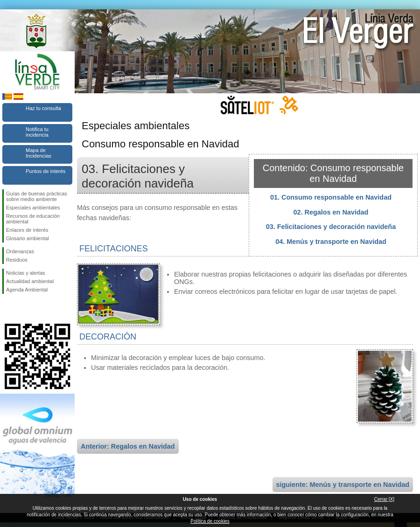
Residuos (17, 260)
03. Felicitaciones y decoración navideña (331, 227)
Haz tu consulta (43, 108)
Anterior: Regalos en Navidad (128, 446)
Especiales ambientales (33, 208)
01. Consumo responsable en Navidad (331, 197)
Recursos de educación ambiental (33, 219)
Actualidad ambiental (30, 281)
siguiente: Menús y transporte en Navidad (343, 485)
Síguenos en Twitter (23, 309)
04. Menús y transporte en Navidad (331, 242)
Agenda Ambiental (27, 290)
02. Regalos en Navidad (331, 212)
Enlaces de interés (27, 230)
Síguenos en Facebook (8, 309)
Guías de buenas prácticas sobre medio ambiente (37, 196)
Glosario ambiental (28, 238)
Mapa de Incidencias (38, 153)
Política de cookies (210, 521)
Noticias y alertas (26, 273)
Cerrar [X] (384, 499)
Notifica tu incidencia (37, 132)
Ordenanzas (20, 251)
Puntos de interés (46, 171)
